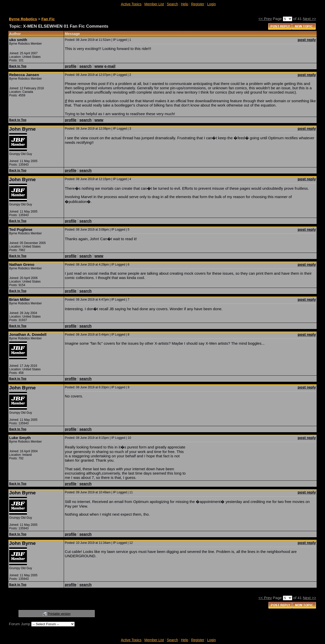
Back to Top (18, 66)
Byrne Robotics (23, 19)
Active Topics (131, 4)
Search (172, 4)
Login (212, 4)
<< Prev (265, 19)
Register (198, 4)
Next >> (309, 19)
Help (184, 4)
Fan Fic (48, 19)
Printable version (59, 614)
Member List (154, 4)
